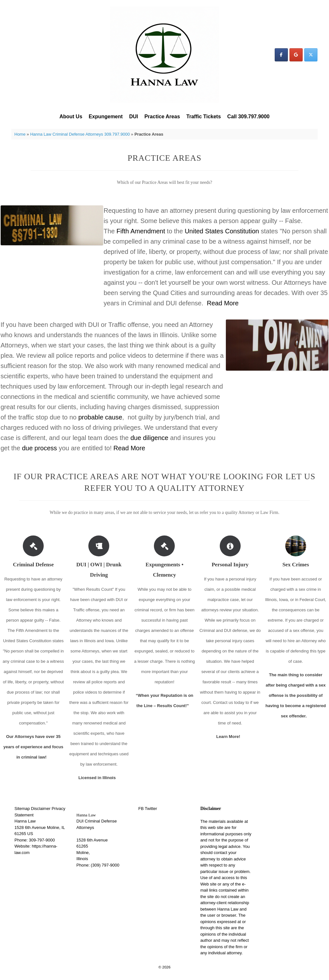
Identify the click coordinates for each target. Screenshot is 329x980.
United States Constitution (222, 231)
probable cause (100, 417)
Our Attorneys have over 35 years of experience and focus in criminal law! (33, 747)
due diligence (149, 438)
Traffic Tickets (204, 117)
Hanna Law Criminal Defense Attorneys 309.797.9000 (80, 134)
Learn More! (230, 737)
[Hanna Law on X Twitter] (311, 55)
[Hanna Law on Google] (296, 55)
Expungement (106, 117)
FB (141, 809)
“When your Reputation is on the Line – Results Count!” (164, 701)
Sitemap (22, 809)
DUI (134, 117)
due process (39, 448)
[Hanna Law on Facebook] (281, 55)
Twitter (151, 809)
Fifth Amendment (141, 231)
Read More (223, 303)
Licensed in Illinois (99, 778)
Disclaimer (41, 809)
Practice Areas (162, 117)
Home (20, 134)
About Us (71, 117)
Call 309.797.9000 (248, 117)
